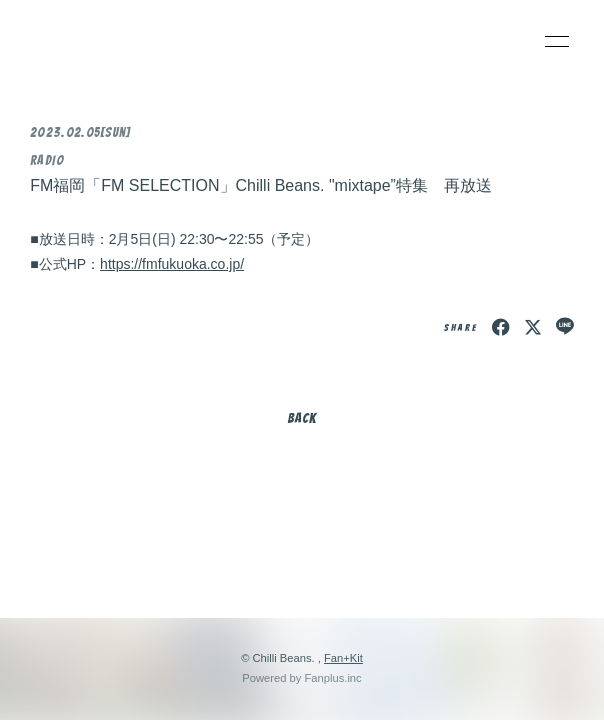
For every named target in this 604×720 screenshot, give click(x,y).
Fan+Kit (343, 658)
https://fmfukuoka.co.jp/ (172, 264)
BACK (302, 418)
